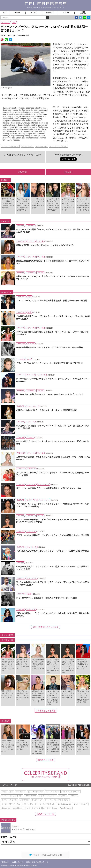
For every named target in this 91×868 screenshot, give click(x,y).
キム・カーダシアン (35, 792)
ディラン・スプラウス (58, 146)
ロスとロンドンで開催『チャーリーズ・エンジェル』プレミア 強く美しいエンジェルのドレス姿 (52, 231)
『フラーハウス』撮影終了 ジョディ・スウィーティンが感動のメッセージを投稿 (52, 535)
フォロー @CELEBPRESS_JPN (45, 855)
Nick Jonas (6, 808)
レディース (30, 226)
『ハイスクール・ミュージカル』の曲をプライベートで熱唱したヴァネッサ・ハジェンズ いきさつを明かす (52, 505)
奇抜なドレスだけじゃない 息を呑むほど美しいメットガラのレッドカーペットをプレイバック (52, 278)
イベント (31, 241)
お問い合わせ (18, 862)
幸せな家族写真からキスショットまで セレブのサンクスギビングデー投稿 (49, 347)
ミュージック (41, 375)
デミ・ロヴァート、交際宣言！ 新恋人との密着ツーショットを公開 (47, 598)
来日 (11, 792)
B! (89, 18)
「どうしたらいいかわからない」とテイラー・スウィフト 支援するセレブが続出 (52, 551)
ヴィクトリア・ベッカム (11, 804)
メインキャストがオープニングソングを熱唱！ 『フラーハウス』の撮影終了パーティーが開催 (52, 474)
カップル (62, 796)
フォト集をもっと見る (46, 711)
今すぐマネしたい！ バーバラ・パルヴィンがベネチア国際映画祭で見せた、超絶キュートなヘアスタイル (83, 206)
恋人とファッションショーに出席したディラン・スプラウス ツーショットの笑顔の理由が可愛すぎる (23, 204)
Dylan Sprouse (41, 146)
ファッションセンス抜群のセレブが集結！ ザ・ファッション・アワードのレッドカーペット (52, 333)
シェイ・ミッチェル (33, 808)
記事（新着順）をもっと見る (46, 627)
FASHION (17, 13)
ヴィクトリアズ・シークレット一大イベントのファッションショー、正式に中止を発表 (52, 443)
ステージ (30, 375)
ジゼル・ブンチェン (47, 804)
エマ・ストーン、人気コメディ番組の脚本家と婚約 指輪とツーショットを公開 (51, 301)
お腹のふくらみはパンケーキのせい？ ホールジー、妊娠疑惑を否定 (47, 410)
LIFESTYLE (50, 13)
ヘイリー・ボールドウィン (12, 796)
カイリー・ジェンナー (47, 796)
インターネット (32, 406)
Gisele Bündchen (64, 804)
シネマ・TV (31, 469)
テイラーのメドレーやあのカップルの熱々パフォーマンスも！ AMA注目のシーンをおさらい (53, 380)
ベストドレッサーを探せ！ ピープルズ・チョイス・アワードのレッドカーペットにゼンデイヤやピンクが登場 (52, 521)
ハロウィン (73, 796)
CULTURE (66, 13)
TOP (4, 13)
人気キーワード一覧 (46, 814)
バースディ (20, 792)
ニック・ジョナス (80, 804)
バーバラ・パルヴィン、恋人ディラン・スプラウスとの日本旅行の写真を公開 (38, 203)
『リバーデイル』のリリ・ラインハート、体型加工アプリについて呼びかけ (49, 363)
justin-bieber (17, 808)
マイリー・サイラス (9, 800)
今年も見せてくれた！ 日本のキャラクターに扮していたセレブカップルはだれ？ (8, 203)
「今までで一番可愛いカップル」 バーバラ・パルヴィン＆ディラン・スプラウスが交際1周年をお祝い (53, 204)
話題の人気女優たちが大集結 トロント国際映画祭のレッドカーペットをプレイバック (52, 262)
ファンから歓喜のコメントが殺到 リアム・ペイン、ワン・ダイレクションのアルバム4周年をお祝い (52, 583)
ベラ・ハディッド (30, 804)
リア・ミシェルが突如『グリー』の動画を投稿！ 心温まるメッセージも (49, 488)
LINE (85, 17)
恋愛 (14, 22)
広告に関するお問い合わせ (37, 862)
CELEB (83, 13)
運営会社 (5, 862)
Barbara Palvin (27, 146)
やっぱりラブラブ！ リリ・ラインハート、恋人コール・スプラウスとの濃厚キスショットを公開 (52, 568)
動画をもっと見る (46, 760)
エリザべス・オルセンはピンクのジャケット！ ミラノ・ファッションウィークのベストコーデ (68, 204)
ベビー (4, 792)
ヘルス (28, 359)
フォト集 (40, 241)
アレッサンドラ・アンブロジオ (57, 800)
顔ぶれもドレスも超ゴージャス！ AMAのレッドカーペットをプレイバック (50, 394)
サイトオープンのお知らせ (24, 829)
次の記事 (68, 172)
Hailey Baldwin (30, 796)
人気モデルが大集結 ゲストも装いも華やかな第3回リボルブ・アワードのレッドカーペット (53, 458)
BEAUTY (34, 13)
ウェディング (37, 800)
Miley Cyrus (24, 800)
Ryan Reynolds (66, 808)
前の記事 (22, 172)
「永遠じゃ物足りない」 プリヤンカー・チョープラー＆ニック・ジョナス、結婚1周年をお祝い (53, 317)
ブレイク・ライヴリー (71, 792)
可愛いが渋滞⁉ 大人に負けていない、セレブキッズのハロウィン (45, 245)
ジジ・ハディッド (53, 792)
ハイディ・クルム (50, 808)
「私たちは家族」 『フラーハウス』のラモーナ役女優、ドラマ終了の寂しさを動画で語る (52, 615)
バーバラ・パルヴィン (10, 146)
